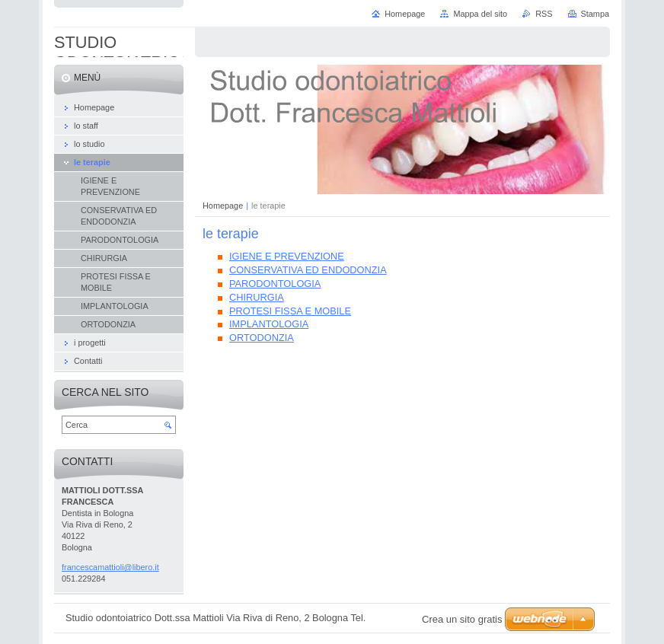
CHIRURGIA (257, 297)
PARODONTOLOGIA (275, 284)
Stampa (595, 14)
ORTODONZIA (262, 338)
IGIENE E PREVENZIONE (287, 256)
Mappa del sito (480, 14)
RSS (544, 14)
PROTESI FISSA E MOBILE (290, 311)
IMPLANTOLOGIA (269, 324)
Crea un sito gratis (462, 619)
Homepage (223, 206)
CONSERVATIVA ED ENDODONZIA (308, 270)
